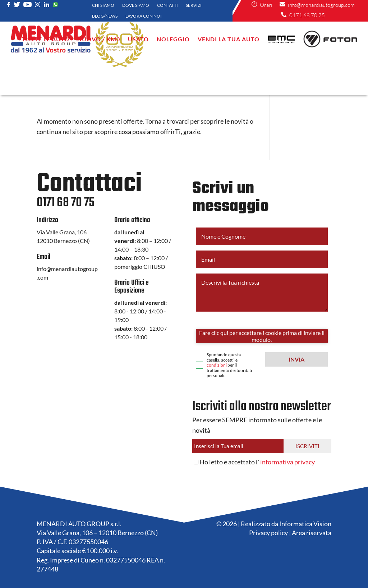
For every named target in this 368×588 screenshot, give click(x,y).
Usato (138, 39)
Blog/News (105, 16)
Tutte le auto (46, 39)
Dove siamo (136, 5)
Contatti (167, 5)
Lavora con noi (144, 16)
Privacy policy (268, 533)
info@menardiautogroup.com (317, 5)
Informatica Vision (305, 524)
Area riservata (312, 533)
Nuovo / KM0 (99, 39)
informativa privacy (287, 462)
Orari (262, 5)
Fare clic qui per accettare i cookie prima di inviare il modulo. (262, 336)
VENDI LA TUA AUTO (229, 39)
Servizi (194, 5)
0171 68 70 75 (303, 15)
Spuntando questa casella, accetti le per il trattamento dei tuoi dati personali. (229, 365)
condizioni (217, 365)
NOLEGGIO (173, 39)
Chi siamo (103, 5)
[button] (296, 359)
